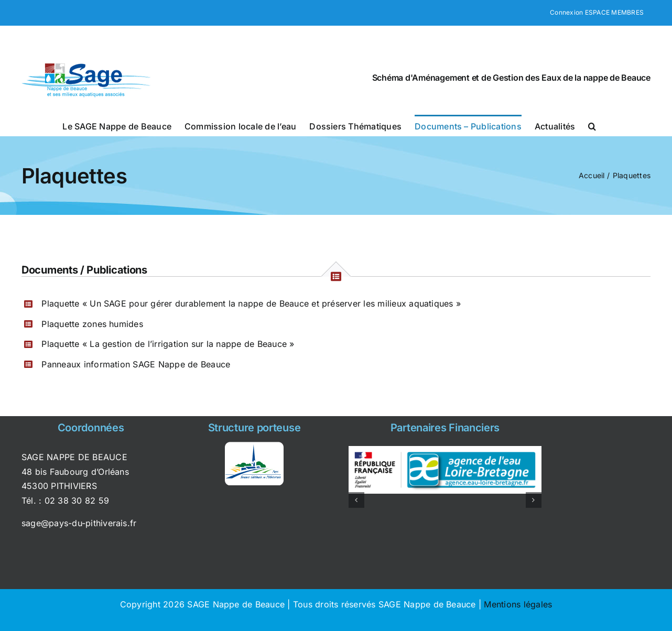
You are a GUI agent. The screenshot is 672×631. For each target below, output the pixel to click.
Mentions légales (518, 604)
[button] (592, 125)
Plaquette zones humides (92, 324)
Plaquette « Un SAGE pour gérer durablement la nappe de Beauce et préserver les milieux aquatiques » (251, 303)
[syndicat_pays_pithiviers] (254, 446)
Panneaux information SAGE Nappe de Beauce (136, 364)
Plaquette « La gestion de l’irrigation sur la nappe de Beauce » (168, 344)
